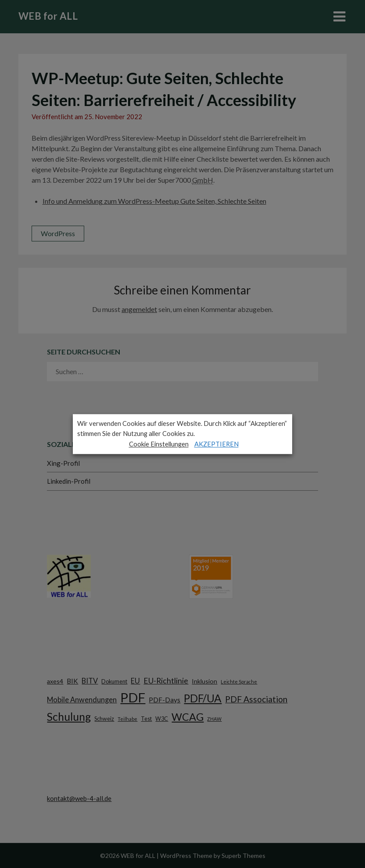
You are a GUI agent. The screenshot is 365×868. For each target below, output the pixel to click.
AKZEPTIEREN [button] (216, 444)
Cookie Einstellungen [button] (159, 444)
